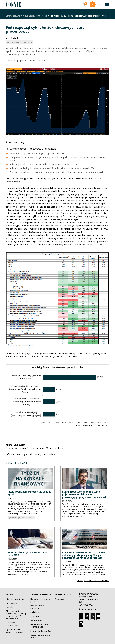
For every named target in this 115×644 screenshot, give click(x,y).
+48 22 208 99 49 (86, 605)
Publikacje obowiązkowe (12, 624)
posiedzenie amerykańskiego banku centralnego (67, 48)
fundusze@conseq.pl (89, 609)
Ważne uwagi (36, 620)
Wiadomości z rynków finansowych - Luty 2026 (29, 554)
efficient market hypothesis (93, 213)
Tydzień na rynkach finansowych (21, 517)
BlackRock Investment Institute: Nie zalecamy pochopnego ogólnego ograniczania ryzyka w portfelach (84, 555)
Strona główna (13, 16)
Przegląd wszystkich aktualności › (93, 580)
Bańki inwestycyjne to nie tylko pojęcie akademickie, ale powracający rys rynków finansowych (84, 494)
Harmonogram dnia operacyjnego (39, 626)
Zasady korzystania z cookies (40, 636)
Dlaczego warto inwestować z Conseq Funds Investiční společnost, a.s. (16, 615)
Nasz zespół (12, 603)
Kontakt (10, 607)
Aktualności (28, 16)
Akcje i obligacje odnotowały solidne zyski (29, 493)
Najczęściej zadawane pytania (40, 600)
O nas (10, 594)
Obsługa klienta (41, 594)
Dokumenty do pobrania (37, 607)
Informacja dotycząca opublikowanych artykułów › (30, 454)
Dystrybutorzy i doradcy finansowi (14, 631)
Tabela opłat (36, 616)
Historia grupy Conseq (16, 599)
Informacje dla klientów (41, 631)
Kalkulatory (36, 612)
